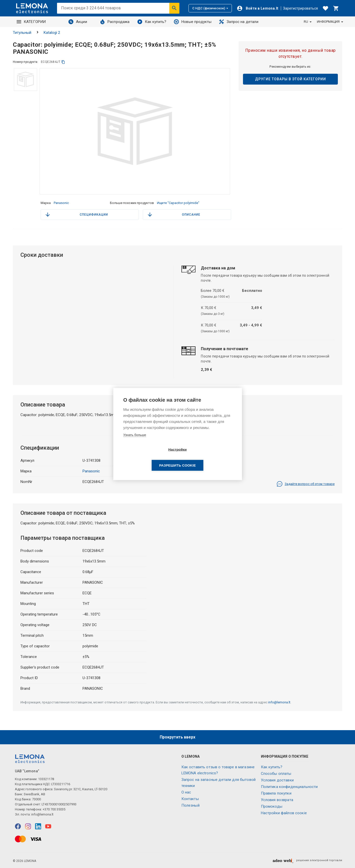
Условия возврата (277, 800)
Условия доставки (277, 780)
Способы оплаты (276, 774)
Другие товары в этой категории (291, 79)
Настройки (148, 457)
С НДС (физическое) (210, 8)
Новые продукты (193, 22)
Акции (78, 22)
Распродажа (115, 22)
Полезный (190, 805)
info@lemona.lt (279, 702)
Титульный (22, 33)
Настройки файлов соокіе (284, 813)
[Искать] (174, 8)
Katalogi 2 (52, 33)
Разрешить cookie (207, 457)
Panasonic (61, 203)
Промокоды (272, 806)
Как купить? (152, 22)
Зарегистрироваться (301, 8)
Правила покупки (276, 793)
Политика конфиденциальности (289, 787)
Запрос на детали (239, 22)
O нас (186, 792)
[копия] (63, 62)
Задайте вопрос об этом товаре (306, 484)
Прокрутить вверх (177, 737)
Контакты (190, 799)
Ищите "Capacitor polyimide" (178, 203)
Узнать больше (135, 443)
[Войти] (258, 8)
